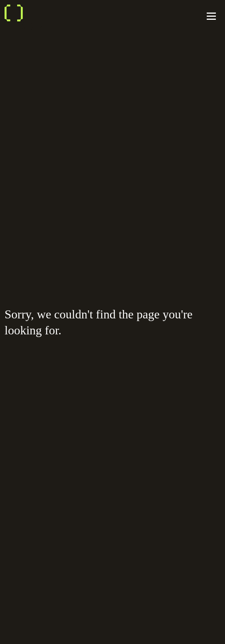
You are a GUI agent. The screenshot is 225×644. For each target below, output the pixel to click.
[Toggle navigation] (211, 17)
